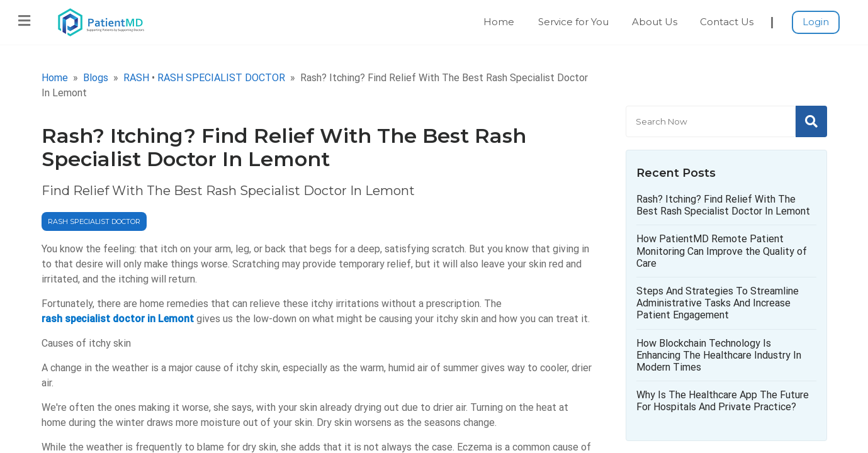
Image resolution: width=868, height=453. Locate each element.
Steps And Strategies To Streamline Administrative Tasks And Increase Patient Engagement (718, 303)
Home (499, 22)
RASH (136, 78)
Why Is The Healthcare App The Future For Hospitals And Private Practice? (723, 401)
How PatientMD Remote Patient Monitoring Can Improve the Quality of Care (722, 251)
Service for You (573, 22)
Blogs (96, 78)
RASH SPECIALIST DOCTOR (221, 78)
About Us (655, 22)
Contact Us (727, 22)
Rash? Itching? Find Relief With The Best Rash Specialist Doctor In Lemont (723, 205)
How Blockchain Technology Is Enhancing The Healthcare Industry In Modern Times (719, 355)
